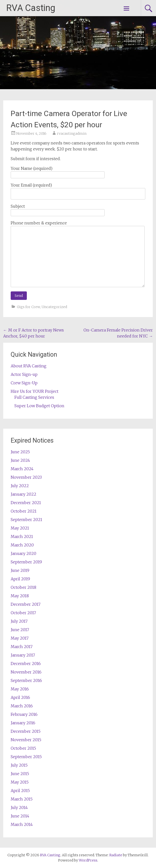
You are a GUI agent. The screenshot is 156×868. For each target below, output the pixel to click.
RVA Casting (31, 8)
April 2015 (20, 791)
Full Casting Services (34, 397)
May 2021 (20, 528)
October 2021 (24, 511)
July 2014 (19, 807)
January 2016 (23, 723)
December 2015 (26, 731)
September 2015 (26, 757)
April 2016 (20, 697)
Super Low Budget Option (39, 406)
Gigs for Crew (28, 307)
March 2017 (22, 647)
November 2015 (26, 740)
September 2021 (26, 520)
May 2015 (20, 782)
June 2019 (20, 570)
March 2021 (22, 536)
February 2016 (24, 714)
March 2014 (22, 824)
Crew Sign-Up (24, 383)
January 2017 (23, 655)
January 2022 (23, 494)
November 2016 (26, 672)
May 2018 (20, 596)
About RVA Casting (29, 366)
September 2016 (26, 680)
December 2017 (26, 604)
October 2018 (23, 587)
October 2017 (23, 613)
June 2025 (20, 452)
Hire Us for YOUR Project (35, 391)
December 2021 (26, 503)
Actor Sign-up (24, 374)
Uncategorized (54, 307)
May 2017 (20, 638)
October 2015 (23, 748)
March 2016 (22, 706)
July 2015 (19, 765)
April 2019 (20, 579)
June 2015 (20, 774)
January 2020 (23, 553)
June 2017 (20, 630)
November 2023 (26, 477)
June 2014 (20, 816)
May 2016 (20, 689)
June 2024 (20, 460)
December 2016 (26, 664)
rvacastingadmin (72, 134)
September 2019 (26, 562)
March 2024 (22, 469)
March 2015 (22, 799)
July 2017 (19, 621)
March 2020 (22, 545)
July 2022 (20, 486)
